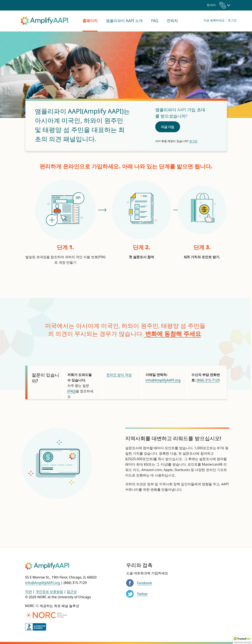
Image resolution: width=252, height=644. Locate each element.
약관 (29, 592)
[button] (242, 640)
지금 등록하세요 (214, 20)
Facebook (145, 583)
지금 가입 (168, 127)
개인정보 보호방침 (49, 592)
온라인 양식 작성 (119, 375)
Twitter (142, 594)
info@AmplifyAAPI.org (163, 380)
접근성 (72, 592)
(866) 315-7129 (208, 380)
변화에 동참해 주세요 (172, 334)
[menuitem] (90, 21)
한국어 (216, 5)
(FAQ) (72, 391)
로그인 (232, 20)
